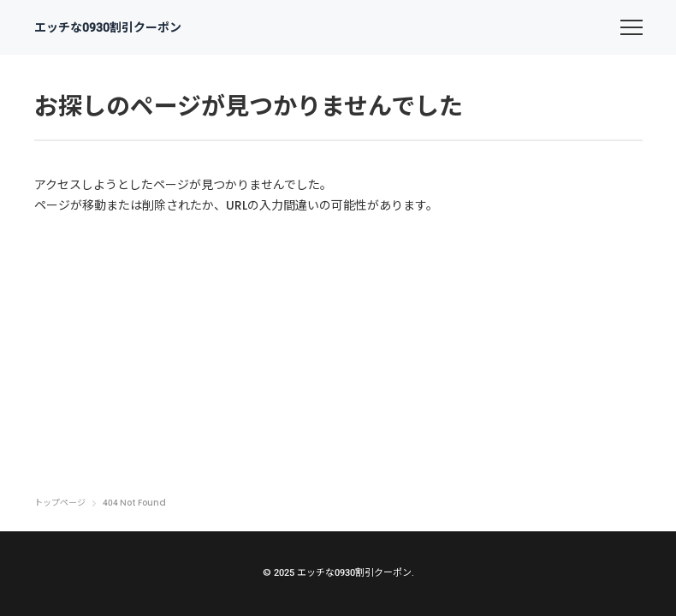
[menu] (632, 27)
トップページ (60, 503)
